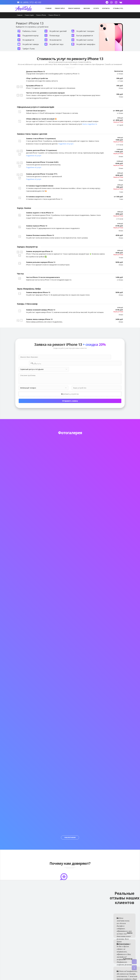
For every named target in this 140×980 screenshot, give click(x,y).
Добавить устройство (70, 388)
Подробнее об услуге (66, 144)
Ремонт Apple (60, 8)
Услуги (96, 8)
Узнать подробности (90, 124)
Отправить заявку (70, 395)
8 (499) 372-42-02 (31, 2)
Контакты (106, 8)
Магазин (87, 8)
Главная (48, 8)
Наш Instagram (70, 831)
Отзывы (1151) (118, 8)
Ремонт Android (74, 8)
